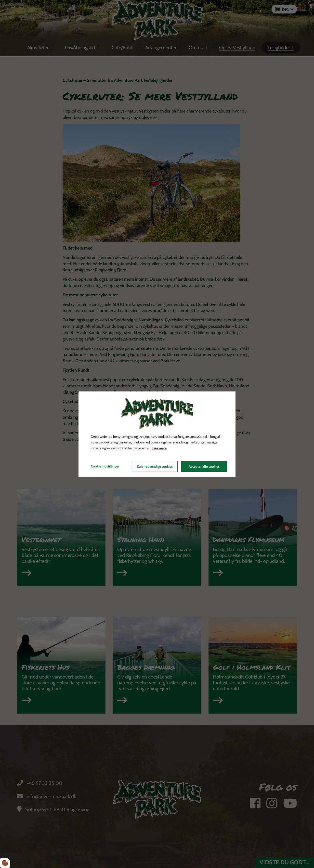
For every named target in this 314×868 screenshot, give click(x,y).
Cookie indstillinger (105, 466)
